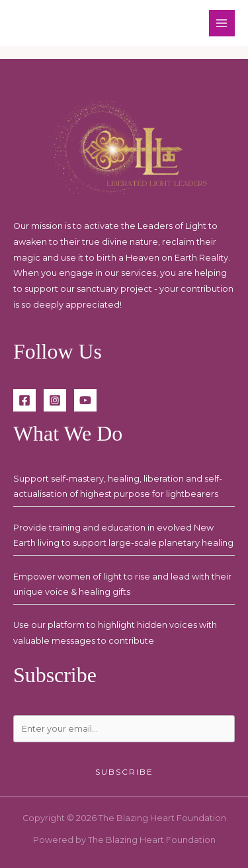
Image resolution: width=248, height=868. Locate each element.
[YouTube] (85, 400)
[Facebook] (24, 400)
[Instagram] (55, 400)
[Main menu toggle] (222, 23)
